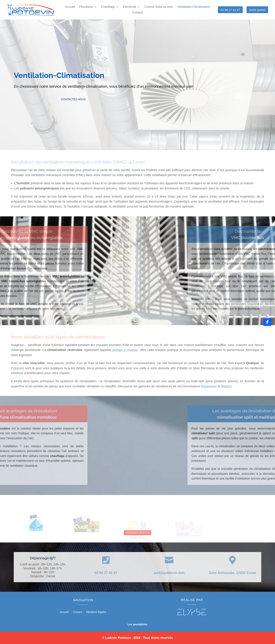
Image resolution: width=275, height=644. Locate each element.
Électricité (130, 7)
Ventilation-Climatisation (194, 7)
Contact (137, 13)
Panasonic (201, 386)
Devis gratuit (257, 10)
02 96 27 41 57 (230, 10)
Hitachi (217, 386)
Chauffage (108, 7)
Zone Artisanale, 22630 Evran (232, 573)
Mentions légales (96, 612)
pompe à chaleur (126, 354)
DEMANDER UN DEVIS (137, 533)
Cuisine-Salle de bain (159, 7)
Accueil (70, 7)
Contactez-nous (83, 99)
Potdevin (30, 370)
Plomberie (86, 7)
